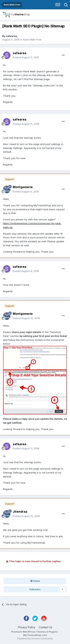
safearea (11, 36)
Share (35, 581)
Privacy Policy (27, 627)
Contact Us (46, 627)
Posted (26, 57)
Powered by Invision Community (35, 638)
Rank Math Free (32, 40)
